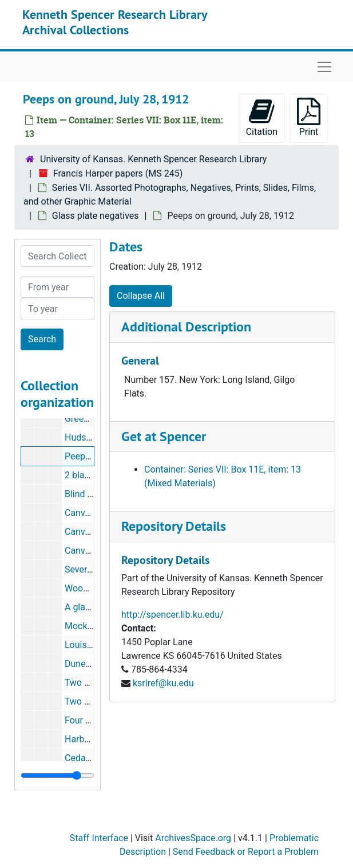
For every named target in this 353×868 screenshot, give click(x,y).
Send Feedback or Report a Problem (246, 852)
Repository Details (174, 526)
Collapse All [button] (141, 296)
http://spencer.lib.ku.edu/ (172, 615)
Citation (262, 117)
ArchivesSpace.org (193, 838)
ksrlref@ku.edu (163, 683)
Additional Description (186, 327)
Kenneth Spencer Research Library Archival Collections (115, 22)
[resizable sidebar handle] (57, 775)
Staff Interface (99, 838)
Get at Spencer (164, 436)
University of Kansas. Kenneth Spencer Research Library (153, 159)
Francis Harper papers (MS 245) (118, 173)
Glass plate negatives (96, 216)
